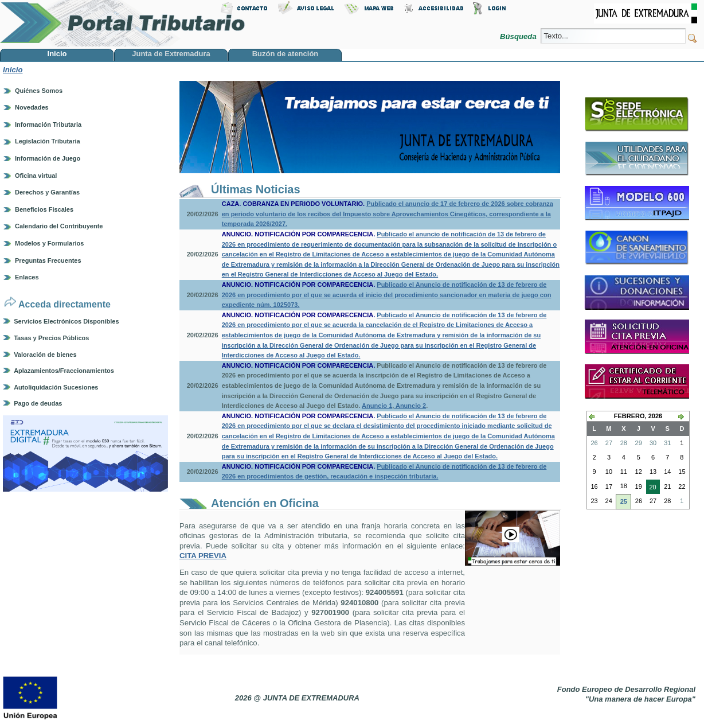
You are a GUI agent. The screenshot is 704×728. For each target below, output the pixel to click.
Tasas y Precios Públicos (51, 338)
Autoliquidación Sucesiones (56, 387)
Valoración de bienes (45, 355)
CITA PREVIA (203, 556)
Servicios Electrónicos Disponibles (66, 321)
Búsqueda (519, 36)
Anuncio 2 (410, 406)
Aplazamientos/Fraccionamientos (64, 371)
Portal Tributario (123, 23)
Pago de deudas (38, 403)
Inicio (13, 70)
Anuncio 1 (377, 406)
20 (651, 488)
